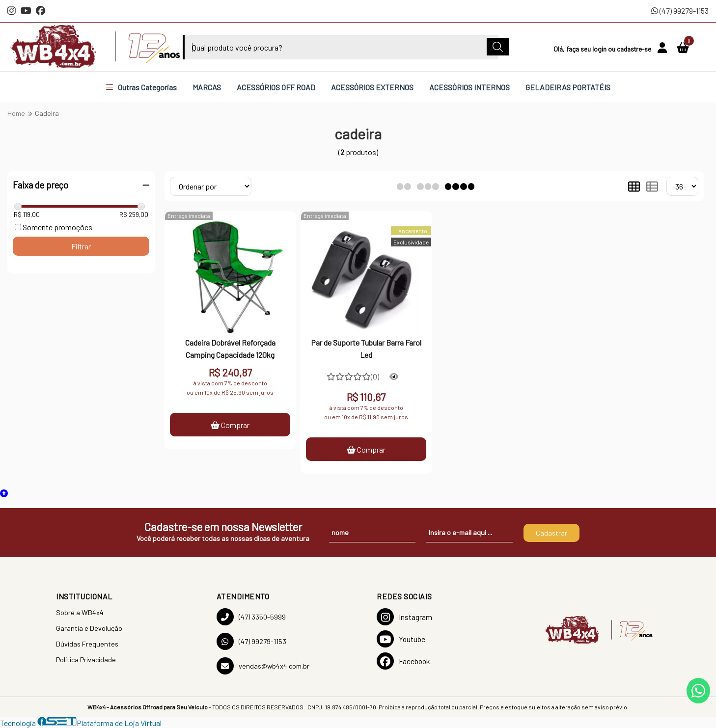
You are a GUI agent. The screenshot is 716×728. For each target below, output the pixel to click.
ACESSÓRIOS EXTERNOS (372, 87)
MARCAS (207, 87)
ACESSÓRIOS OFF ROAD (276, 87)
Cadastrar (551, 533)
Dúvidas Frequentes (87, 644)
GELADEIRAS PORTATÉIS (568, 87)
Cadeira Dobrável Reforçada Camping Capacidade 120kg (230, 348)
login (600, 49)
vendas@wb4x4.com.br (263, 666)
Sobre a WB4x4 (80, 612)
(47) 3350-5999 (251, 617)
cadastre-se (635, 49)
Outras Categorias (141, 87)
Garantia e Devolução (89, 628)
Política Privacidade (86, 660)
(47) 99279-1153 (680, 11)
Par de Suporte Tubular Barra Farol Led (366, 348)
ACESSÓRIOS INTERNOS (469, 87)
